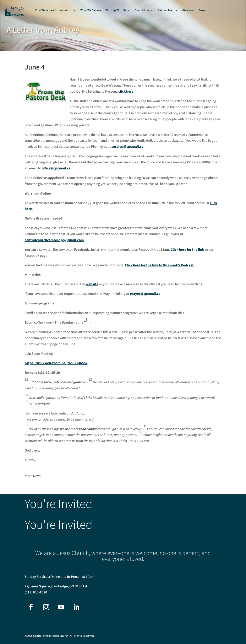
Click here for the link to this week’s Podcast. (160, 265)
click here (126, 92)
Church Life (142, 10)
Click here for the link (187, 250)
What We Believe (91, 10)
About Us (66, 10)
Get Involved (166, 10)
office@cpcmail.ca (56, 168)
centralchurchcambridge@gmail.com (54, 240)
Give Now (188, 10)
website (92, 284)
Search (203, 10)
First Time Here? (45, 10)
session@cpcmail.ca (127, 147)
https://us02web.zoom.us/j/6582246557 (56, 363)
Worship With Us (116, 10)
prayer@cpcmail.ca (145, 294)
